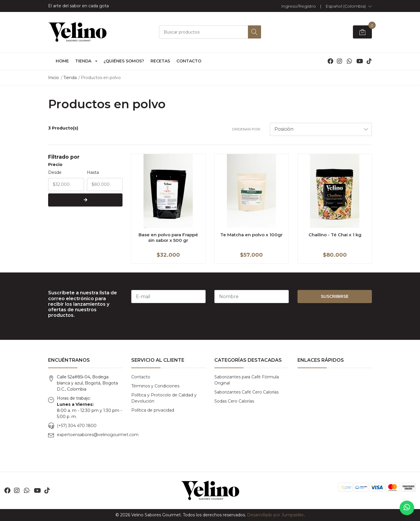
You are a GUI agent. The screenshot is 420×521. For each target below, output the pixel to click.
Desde (55, 172)
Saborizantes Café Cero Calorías (246, 392)
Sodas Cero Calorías (234, 401)
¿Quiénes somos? (124, 61)
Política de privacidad (153, 410)
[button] (349, 6)
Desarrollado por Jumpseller (275, 515)
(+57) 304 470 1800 (77, 426)
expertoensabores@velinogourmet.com (98, 435)
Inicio (54, 78)
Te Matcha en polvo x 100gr (251, 235)
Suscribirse (335, 296)
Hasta (93, 172)
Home (62, 61)
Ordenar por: (246, 129)
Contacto (189, 61)
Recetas (160, 61)
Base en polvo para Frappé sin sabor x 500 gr (168, 237)
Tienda (83, 61)
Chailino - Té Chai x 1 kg (335, 235)
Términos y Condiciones (155, 386)
